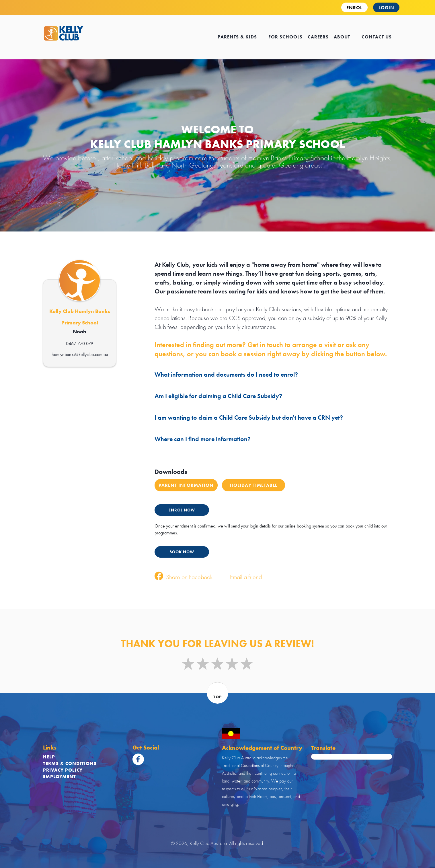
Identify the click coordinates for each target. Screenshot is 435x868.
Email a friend (240, 577)
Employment (60, 777)
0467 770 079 (80, 343)
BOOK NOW (182, 552)
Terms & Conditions (70, 763)
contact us (377, 37)
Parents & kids (240, 37)
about (345, 37)
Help (49, 757)
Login (386, 8)
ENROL (354, 8)
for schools (285, 37)
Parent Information (186, 485)
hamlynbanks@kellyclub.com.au (80, 354)
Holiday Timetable (254, 485)
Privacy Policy (63, 770)
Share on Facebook (184, 577)
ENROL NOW (182, 510)
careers (318, 37)
